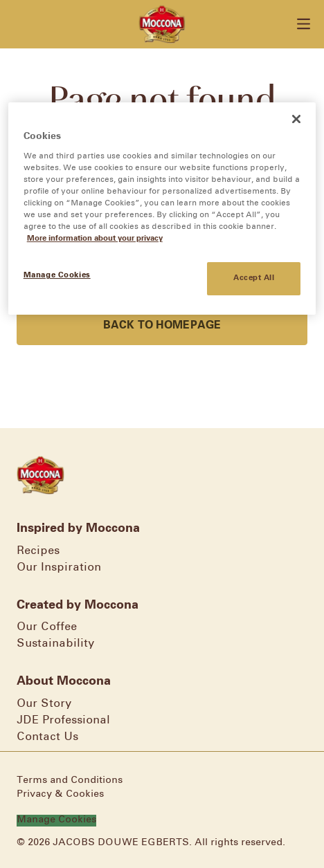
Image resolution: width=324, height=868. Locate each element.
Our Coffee (47, 627)
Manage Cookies (56, 820)
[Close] (296, 119)
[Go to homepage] (162, 24)
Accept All (254, 278)
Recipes (38, 551)
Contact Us (47, 737)
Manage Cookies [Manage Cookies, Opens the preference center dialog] (57, 275)
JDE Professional (63, 720)
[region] (162, 209)
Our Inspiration (59, 567)
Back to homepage (162, 325)
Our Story (44, 704)
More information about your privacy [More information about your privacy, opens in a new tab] (95, 239)
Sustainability (55, 644)
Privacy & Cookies (60, 794)
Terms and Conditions (70, 781)
